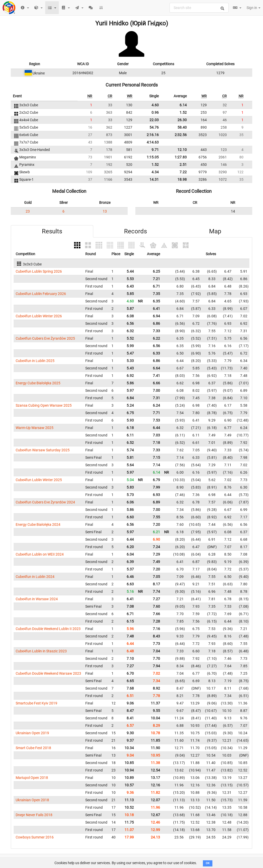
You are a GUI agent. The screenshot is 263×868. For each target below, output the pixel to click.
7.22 (183, 172)
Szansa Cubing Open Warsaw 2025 (44, 405)
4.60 (155, 105)
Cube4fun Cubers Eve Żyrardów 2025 (45, 338)
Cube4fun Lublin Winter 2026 (39, 316)
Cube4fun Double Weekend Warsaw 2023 (48, 673)
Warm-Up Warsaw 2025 (35, 428)
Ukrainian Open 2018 (32, 800)
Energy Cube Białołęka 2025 (38, 383)
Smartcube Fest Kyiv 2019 (36, 703)
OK (208, 863)
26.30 (182, 120)
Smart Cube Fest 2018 (33, 748)
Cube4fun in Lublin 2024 (35, 577)
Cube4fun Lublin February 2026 (41, 294)
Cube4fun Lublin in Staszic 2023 (41, 651)
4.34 (155, 172)
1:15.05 (153, 157)
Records (135, 231)
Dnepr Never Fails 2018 (34, 815)
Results (52, 231)
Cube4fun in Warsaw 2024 (37, 599)
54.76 (154, 127)
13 (105, 211)
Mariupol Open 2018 (32, 778)
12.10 (182, 150)
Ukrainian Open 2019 (32, 733)
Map (215, 231)
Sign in (253, 8)
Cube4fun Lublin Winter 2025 (39, 480)
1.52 (183, 112)
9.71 (155, 150)
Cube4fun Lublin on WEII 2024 (40, 554)
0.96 (155, 112)
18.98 (182, 179)
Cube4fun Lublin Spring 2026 (39, 271)
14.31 (154, 179)
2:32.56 (181, 135)
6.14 (183, 105)
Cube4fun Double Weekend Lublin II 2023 (48, 629)
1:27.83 (181, 157)
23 (28, 211)
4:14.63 (153, 142)
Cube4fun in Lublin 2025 (35, 361)
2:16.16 (153, 135)
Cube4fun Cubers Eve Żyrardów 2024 (45, 502)
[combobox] (199, 8)
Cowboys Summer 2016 (35, 837)
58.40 (182, 127)
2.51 (183, 165)
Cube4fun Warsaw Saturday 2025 (43, 450)
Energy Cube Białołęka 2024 (38, 524)
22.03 (154, 120)
